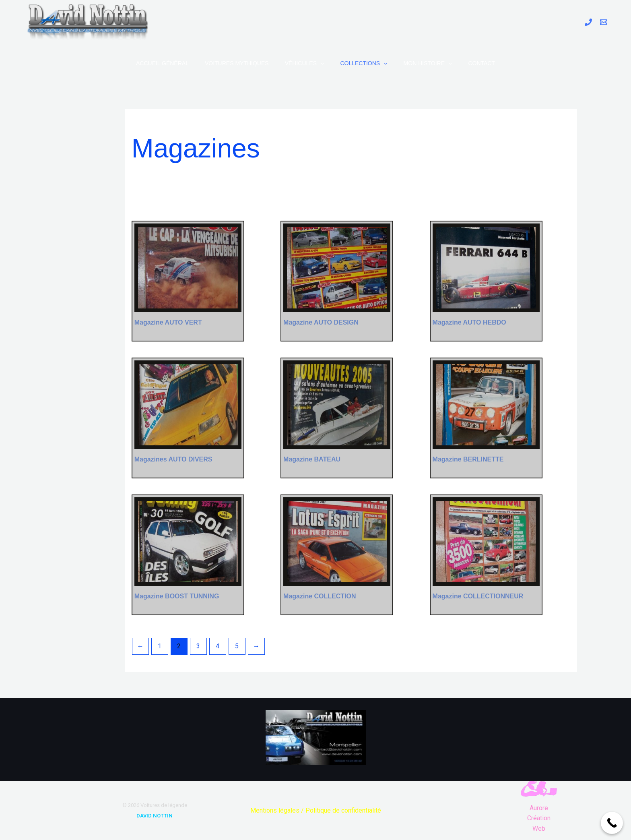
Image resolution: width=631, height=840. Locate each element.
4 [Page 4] (218, 646)
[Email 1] (604, 22)
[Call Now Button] (612, 823)
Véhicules (305, 63)
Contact (481, 63)
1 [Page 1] (160, 646)
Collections (364, 63)
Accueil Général (162, 63)
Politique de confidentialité (343, 810)
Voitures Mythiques (237, 63)
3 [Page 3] (198, 646)
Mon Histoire (428, 63)
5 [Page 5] (237, 646)
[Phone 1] (588, 22)
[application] (320, 63)
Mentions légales (275, 810)
